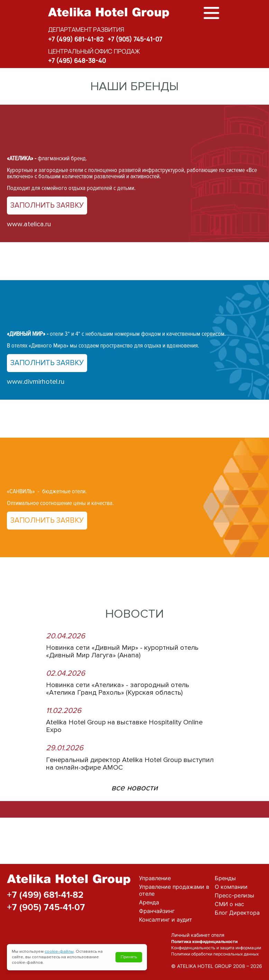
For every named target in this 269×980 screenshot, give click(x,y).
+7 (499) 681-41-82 (76, 39)
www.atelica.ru (29, 224)
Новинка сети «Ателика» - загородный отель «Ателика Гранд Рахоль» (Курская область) (118, 689)
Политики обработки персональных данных (215, 954)
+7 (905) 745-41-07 (135, 39)
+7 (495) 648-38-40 (77, 60)
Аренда (149, 902)
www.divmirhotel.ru (36, 382)
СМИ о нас (229, 904)
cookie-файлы (59, 952)
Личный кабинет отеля (198, 935)
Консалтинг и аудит (166, 920)
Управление (155, 878)
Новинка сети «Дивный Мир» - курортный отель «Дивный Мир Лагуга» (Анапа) (122, 651)
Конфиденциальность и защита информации (216, 948)
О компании (231, 887)
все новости (134, 788)
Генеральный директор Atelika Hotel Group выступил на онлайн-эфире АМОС (130, 764)
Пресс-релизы (234, 895)
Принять (129, 957)
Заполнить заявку (47, 205)
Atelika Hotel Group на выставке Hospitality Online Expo (124, 726)
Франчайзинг (157, 911)
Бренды (225, 878)
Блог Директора (237, 913)
